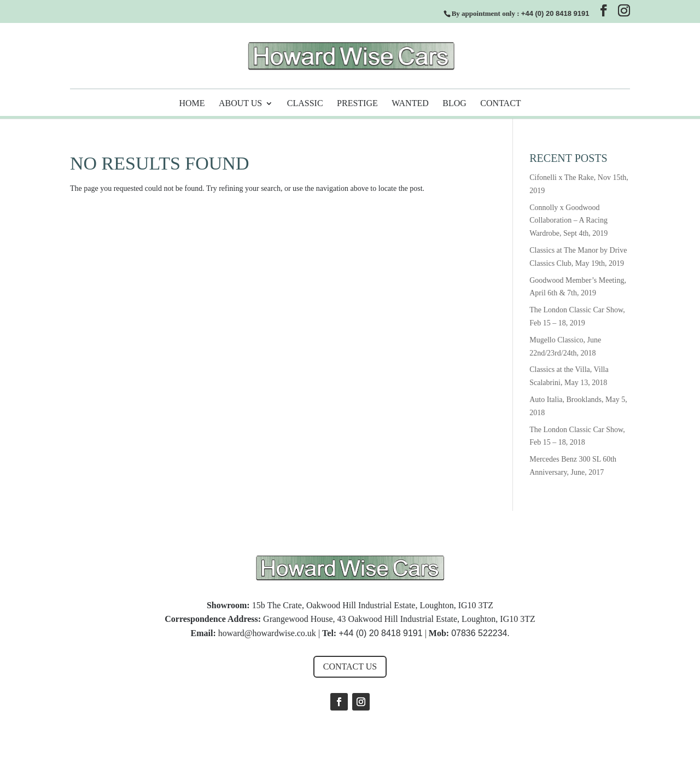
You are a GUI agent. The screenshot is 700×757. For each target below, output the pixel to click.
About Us (240, 104)
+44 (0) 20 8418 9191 (555, 13)
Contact (500, 104)
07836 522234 (479, 633)
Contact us (350, 666)
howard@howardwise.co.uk (267, 633)
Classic (305, 104)
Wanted (410, 104)
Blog (454, 104)
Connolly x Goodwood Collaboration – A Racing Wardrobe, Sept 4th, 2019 (568, 221)
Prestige (357, 104)
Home (192, 104)
